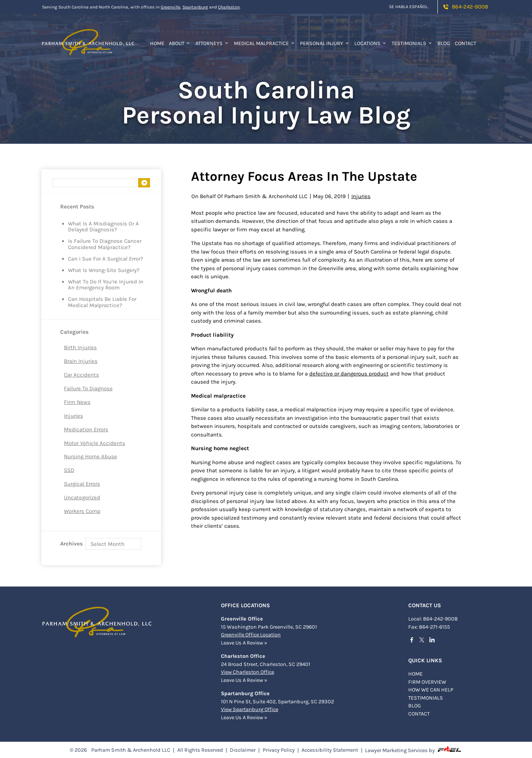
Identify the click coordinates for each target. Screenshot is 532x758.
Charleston (229, 7)
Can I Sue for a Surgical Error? (105, 259)
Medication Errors (86, 429)
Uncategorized (82, 497)
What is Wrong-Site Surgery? (104, 270)
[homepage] (88, 38)
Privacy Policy (279, 749)
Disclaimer (243, 749)
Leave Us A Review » (244, 642)
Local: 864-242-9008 (433, 618)
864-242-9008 (465, 7)
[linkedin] (434, 640)
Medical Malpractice (265, 43)
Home (157, 43)
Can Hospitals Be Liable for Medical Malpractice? (102, 302)
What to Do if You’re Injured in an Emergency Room (106, 285)
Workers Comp (82, 511)
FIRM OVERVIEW (427, 681)
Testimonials (412, 43)
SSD (69, 470)
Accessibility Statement (330, 749)
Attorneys (212, 43)
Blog (444, 43)
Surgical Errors (82, 484)
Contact (465, 43)
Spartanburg (195, 7)
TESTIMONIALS (426, 697)
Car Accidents (81, 375)
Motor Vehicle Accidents (95, 443)
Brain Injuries (81, 361)
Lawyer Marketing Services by (414, 749)
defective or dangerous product (349, 374)
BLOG (415, 705)
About (180, 43)
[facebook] (414, 640)
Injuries (74, 416)
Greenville (170, 7)
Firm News (77, 402)
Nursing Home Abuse (91, 456)
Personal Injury (325, 43)
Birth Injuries (80, 347)
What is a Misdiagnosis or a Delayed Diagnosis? (103, 227)
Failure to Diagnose (88, 388)
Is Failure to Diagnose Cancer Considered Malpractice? (105, 244)
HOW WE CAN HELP (431, 689)
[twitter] (424, 640)
